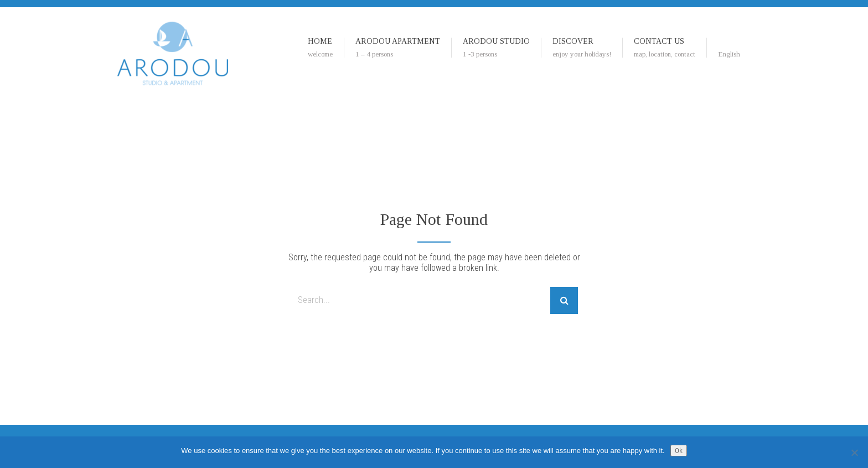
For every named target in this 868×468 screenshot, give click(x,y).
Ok (679, 451)
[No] (854, 452)
